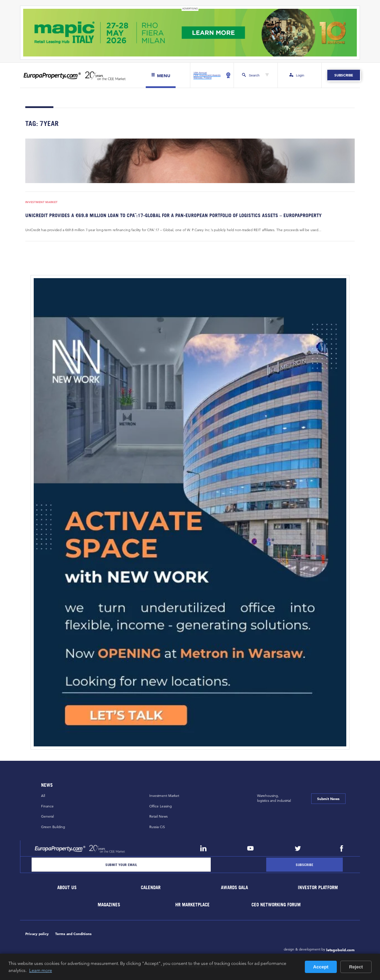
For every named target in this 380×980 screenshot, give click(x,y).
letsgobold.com (340, 950)
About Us (67, 888)
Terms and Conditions (73, 934)
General (47, 816)
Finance (47, 806)
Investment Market (41, 202)
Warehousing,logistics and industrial (274, 798)
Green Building (53, 827)
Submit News (328, 799)
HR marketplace (193, 905)
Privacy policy (37, 934)
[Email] (121, 865)
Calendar (151, 888)
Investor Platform (318, 888)
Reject (356, 967)
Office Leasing (160, 806)
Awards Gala (234, 888)
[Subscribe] (304, 865)
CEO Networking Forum (276, 905)
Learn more (41, 970)
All (43, 796)
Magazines (109, 905)
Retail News (158, 816)
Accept (321, 967)
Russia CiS (157, 827)
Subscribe (344, 75)
